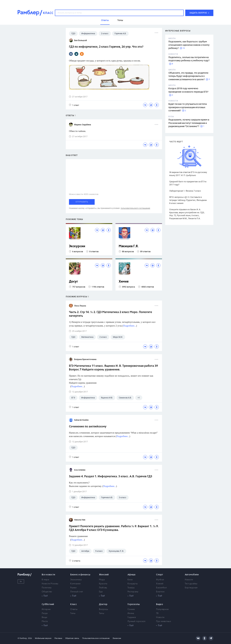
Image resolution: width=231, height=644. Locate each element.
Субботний (48, 604)
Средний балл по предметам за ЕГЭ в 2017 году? (188, 183)
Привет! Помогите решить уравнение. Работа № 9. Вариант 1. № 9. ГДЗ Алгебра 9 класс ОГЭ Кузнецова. (114, 528)
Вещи (44, 617)
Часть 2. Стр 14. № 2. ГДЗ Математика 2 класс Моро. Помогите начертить (111, 314)
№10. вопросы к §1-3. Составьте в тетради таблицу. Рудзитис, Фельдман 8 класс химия (188, 200)
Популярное (162, 609)
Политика (47, 588)
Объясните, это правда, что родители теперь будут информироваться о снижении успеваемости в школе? (188, 76)
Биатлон (160, 592)
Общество (47, 592)
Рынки (73, 588)
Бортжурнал (191, 588)
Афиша (132, 575)
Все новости (48, 575)
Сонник (131, 609)
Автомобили (192, 575)
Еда (101, 592)
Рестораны (133, 592)
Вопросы (104, 609)
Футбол (160, 580)
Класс (74, 604)
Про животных (164, 621)
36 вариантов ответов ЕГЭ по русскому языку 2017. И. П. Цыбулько (188, 174)
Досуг (73, 282)
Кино (130, 580)
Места (45, 621)
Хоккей (160, 584)
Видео (160, 604)
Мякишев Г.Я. (129, 246)
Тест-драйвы (191, 584)
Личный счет (77, 592)
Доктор (103, 604)
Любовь (103, 588)
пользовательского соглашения (135, 208)
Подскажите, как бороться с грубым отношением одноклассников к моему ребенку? (189, 45)
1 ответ (74, 105)
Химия (124, 282)
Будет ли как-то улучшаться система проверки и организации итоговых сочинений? (188, 107)
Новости (189, 580)
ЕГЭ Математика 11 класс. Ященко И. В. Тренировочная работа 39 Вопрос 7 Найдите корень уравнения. (113, 368)
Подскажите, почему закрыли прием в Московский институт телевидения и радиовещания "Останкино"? (189, 123)
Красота (103, 584)
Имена (131, 613)
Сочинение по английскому (88, 427)
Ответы (74, 609)
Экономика (76, 580)
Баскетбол (161, 588)
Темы (73, 613)
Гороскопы (134, 604)
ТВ (157, 613)
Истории (46, 609)
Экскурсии (77, 246)
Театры (131, 588)
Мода (102, 580)
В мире (45, 580)
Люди (45, 613)
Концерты (133, 584)
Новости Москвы (50, 584)
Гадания (132, 617)
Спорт (160, 575)
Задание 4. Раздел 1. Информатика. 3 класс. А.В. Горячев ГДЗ (111, 477)
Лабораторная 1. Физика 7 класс (185, 191)
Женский (104, 575)
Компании (75, 584)
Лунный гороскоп (137, 621)
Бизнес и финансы (80, 575)
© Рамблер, (22, 638)
